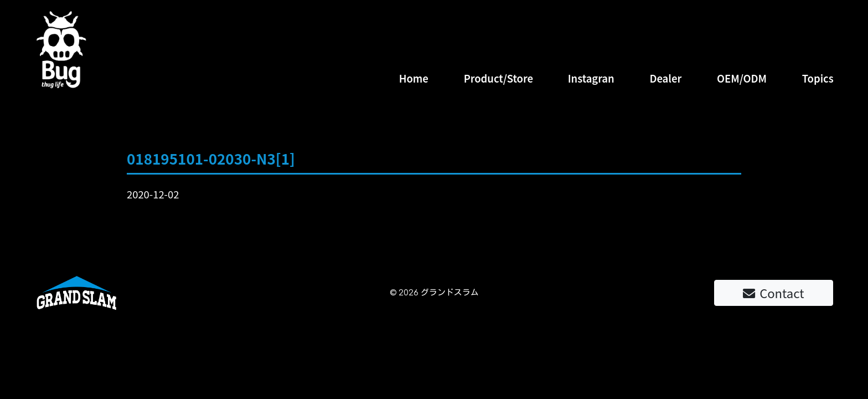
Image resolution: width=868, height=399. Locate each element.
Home (414, 78)
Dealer (665, 78)
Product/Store (498, 78)
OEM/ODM (742, 78)
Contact (773, 293)
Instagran (591, 78)
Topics (818, 78)
